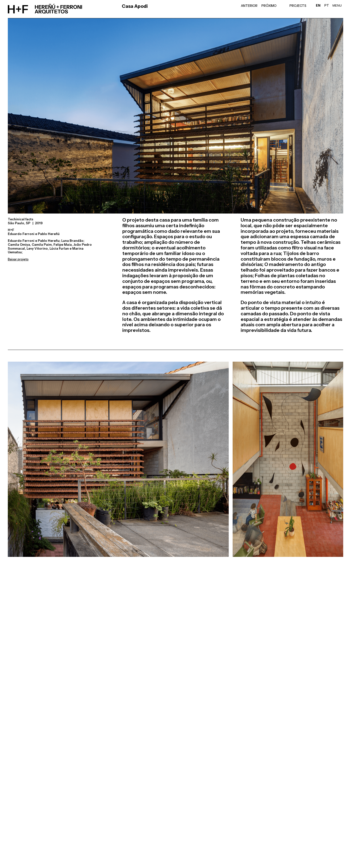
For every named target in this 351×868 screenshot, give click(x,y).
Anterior (249, 6)
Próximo (269, 6)
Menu (337, 5)
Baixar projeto (18, 259)
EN (318, 5)
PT (327, 5)
